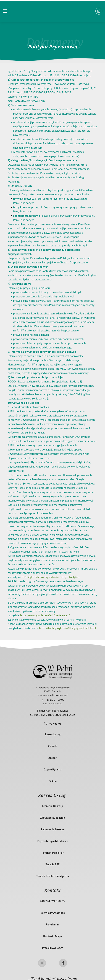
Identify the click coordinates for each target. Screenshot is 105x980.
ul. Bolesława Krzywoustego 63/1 (53, 688)
